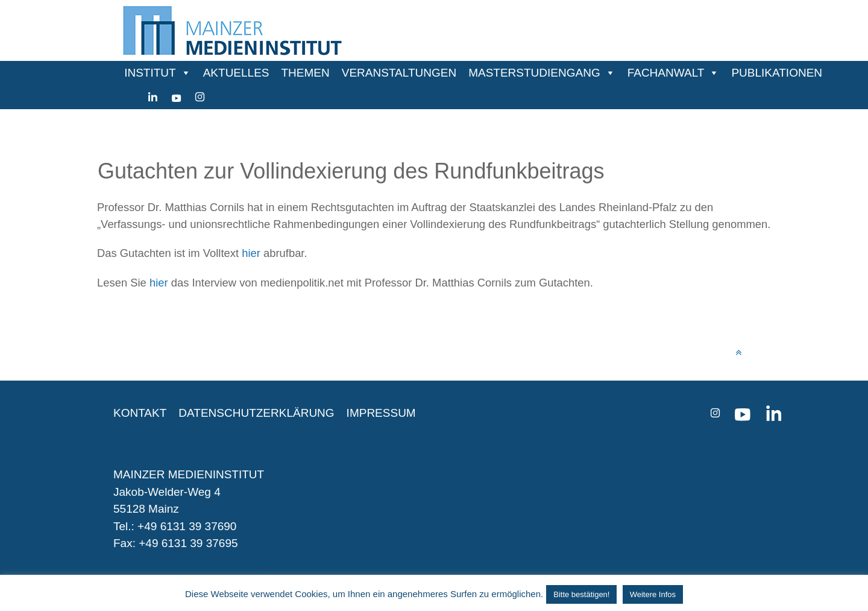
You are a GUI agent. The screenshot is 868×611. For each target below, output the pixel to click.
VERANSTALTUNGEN (399, 73)
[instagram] (200, 97)
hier (251, 253)
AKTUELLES (236, 73)
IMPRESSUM (381, 413)
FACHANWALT (666, 73)
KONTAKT (140, 413)
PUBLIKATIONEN (777, 73)
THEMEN (306, 73)
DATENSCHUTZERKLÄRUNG (256, 413)
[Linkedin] (153, 97)
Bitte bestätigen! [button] (581, 594)
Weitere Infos (653, 594)
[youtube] (176, 97)
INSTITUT (150, 73)
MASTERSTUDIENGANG (534, 73)
